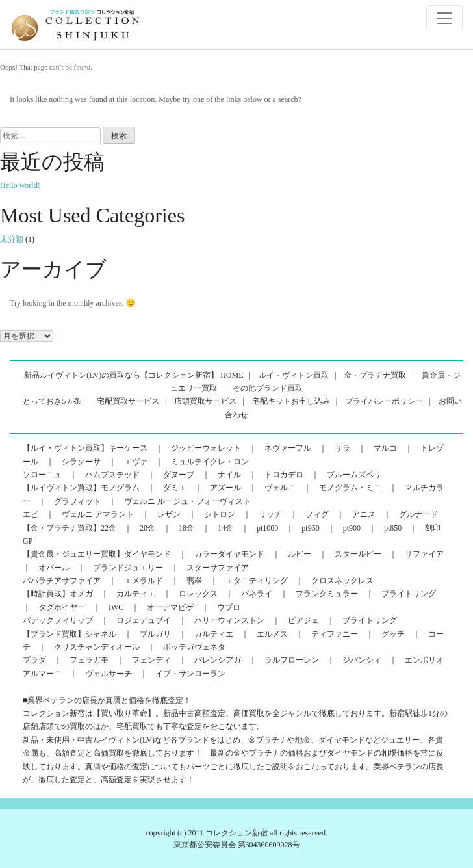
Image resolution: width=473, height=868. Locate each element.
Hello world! (20, 185)
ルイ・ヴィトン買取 (294, 375)
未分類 (12, 239)
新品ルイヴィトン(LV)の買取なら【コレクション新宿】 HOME (134, 375)
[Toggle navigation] (444, 18)
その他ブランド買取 (268, 388)
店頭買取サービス (205, 401)
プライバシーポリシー (384, 401)
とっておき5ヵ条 (52, 401)
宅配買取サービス (128, 401)
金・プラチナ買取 (375, 375)
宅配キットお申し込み (291, 401)
